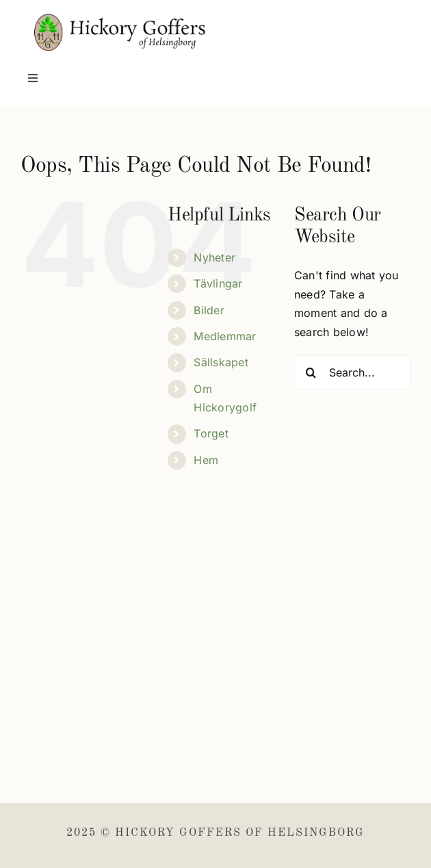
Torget (211, 433)
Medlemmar (225, 336)
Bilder (209, 310)
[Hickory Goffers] (120, 19)
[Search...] (352, 372)
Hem (206, 460)
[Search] (311, 372)
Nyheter (214, 257)
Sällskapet (221, 362)
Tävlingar (218, 283)
